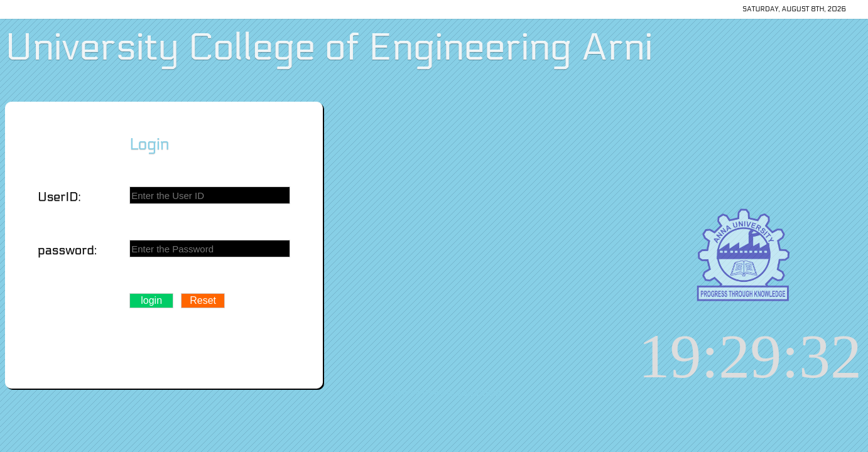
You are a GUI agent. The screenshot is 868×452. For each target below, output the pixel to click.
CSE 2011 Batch (480, 392)
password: (67, 250)
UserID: (59, 197)
